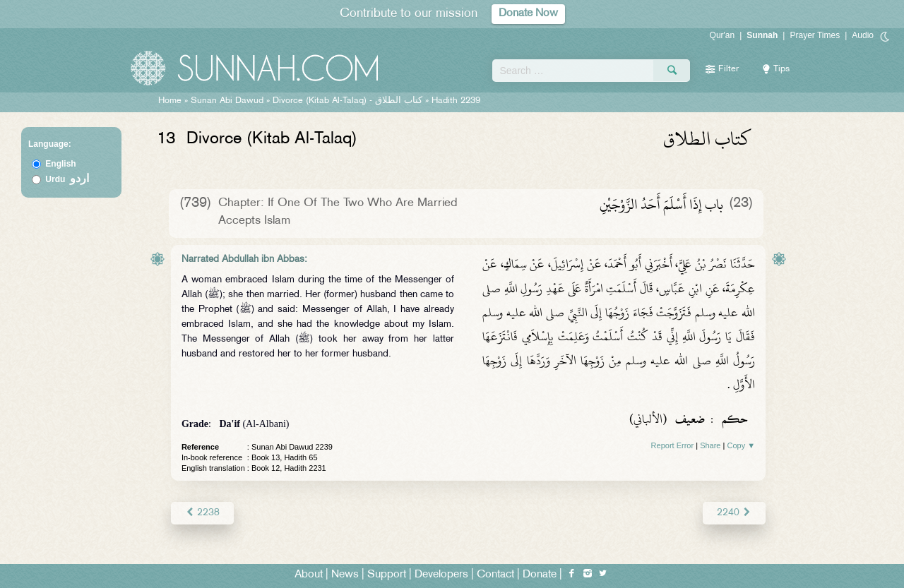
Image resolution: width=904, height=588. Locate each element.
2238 (202, 513)
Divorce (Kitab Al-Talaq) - (349, 101)
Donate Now (528, 14)
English (60, 164)
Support (387, 575)
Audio (863, 35)
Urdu (67, 179)
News (345, 575)
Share (710, 445)
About (309, 575)
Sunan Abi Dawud (227, 101)
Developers (441, 575)
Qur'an (722, 35)
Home (170, 101)
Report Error (673, 445)
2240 (734, 513)
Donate (540, 575)
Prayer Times (815, 35)
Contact (495, 575)
